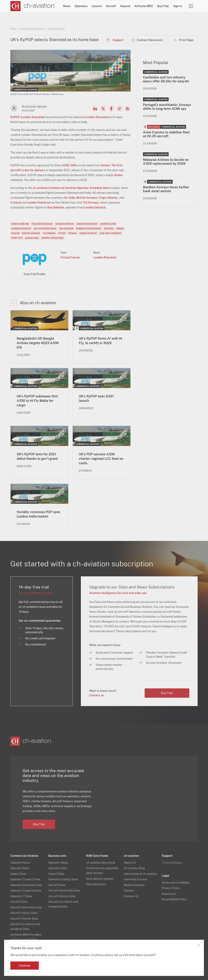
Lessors (97, 6)
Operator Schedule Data (26, 885)
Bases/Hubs (32, 238)
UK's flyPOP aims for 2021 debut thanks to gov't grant (37, 456)
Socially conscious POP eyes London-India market (38, 514)
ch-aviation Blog (134, 868)
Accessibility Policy (174, 899)
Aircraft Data (19, 902)
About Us (130, 863)
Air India (70, 198)
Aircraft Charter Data (24, 919)
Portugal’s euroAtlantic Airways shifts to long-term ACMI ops (167, 107)
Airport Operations (52, 238)
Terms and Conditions (176, 883)
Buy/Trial (163, 6)
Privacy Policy (171, 888)
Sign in (178, 6)
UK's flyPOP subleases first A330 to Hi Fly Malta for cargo (37, 401)
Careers (129, 891)
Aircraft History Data (24, 913)
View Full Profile (34, 274)
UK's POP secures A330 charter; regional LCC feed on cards (101, 459)
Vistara (15, 203)
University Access (135, 879)
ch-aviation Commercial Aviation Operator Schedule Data (71, 188)
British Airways (87, 198)
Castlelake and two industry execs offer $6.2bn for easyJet (166, 79)
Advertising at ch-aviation (140, 874)
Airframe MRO (144, 6)
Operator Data (20, 868)
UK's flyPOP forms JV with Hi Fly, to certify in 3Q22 (100, 341)
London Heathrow (39, 203)
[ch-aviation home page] (32, 6)
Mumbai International (89, 229)
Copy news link (119, 109)
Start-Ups (17, 238)
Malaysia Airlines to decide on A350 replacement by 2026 (166, 162)
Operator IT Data (21, 896)
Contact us (96, 695)
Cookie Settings (172, 863)
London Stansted (32, 117)
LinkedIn (95, 109)
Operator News (20, 863)
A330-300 (69, 165)
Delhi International (45, 229)
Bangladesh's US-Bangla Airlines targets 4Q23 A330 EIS (38, 343)
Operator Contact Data (25, 879)
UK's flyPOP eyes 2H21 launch (96, 398)
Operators (81, 6)
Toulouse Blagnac (42, 224)
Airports (125, 6)
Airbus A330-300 (20, 224)
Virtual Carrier (70, 257)
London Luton (108, 224)
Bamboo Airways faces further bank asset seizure (166, 189)
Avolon (106, 165)
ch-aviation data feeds (101, 863)
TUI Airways (91, 203)
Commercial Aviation (33, 29)
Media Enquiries (134, 885)
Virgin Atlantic (108, 198)
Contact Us (131, 896)
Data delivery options (100, 879)
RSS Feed (128, 109)
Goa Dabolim (56, 207)
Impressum (169, 894)
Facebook (111, 109)
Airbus (118, 175)
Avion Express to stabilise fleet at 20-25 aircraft (166, 134)
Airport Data (18, 874)
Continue (25, 966)
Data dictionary (96, 884)
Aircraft (111, 6)
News (67, 6)
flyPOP (15, 117)
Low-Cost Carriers (110, 233)
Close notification (199, 945)
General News (57, 29)
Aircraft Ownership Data (26, 907)
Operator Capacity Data (26, 891)
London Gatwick (95, 207)
